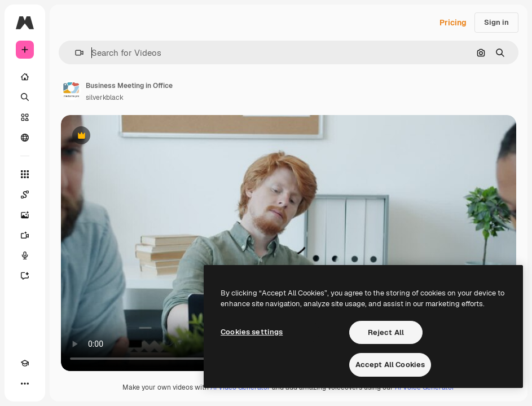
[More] (25, 383)
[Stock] (25, 117)
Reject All (386, 332)
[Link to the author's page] (71, 90)
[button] (75, 53)
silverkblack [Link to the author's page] (105, 98)
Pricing (453, 23)
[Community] (25, 138)
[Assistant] (25, 276)
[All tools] (25, 174)
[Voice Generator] (25, 255)
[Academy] (25, 363)
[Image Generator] (25, 215)
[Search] (25, 97)
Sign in (496, 22)
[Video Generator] (25, 235)
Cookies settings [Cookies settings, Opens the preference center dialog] (252, 332)
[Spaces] (25, 195)
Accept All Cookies (390, 365)
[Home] (25, 77)
